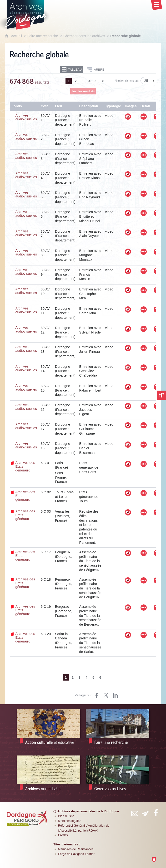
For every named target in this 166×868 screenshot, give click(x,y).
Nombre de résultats (127, 81)
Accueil (17, 36)
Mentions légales (70, 821)
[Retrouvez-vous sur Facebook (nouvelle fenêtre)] (156, 813)
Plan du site (66, 816)
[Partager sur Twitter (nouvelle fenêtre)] (106, 695)
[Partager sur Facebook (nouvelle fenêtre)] (97, 695)
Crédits (63, 835)
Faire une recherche (43, 36)
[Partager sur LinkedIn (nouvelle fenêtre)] (115, 695)
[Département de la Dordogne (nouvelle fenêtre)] (27, 817)
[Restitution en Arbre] (96, 70)
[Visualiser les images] (128, 117)
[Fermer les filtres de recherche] (161, 395)
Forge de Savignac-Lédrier (76, 854)
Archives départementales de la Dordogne (88, 811)
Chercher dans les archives (85, 36)
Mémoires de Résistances (76, 849)
